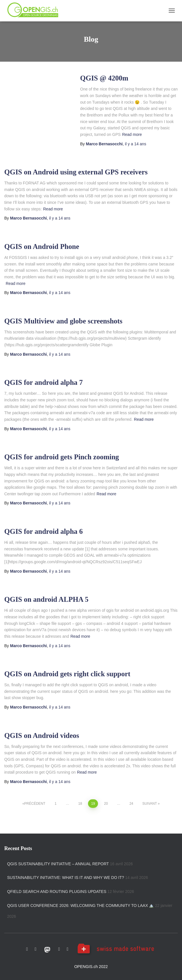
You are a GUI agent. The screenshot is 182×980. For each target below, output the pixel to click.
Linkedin (68, 949)
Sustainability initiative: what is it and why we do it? (66, 878)
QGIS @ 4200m (104, 78)
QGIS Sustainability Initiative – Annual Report (58, 864)
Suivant (150, 804)
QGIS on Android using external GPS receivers (76, 172)
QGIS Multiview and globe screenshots (63, 321)
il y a (135, 144)
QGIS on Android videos (42, 735)
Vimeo (59, 949)
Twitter (36, 949)
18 (80, 804)
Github (27, 949)
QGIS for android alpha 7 (44, 382)
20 (106, 804)
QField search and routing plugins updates (57, 892)
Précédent (35, 804)
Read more (132, 134)
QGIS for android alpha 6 (44, 531)
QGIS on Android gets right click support (67, 674)
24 (131, 804)
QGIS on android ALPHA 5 (46, 599)
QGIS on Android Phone (42, 246)
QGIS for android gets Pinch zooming (62, 457)
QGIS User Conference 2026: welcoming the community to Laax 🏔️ (80, 905)
